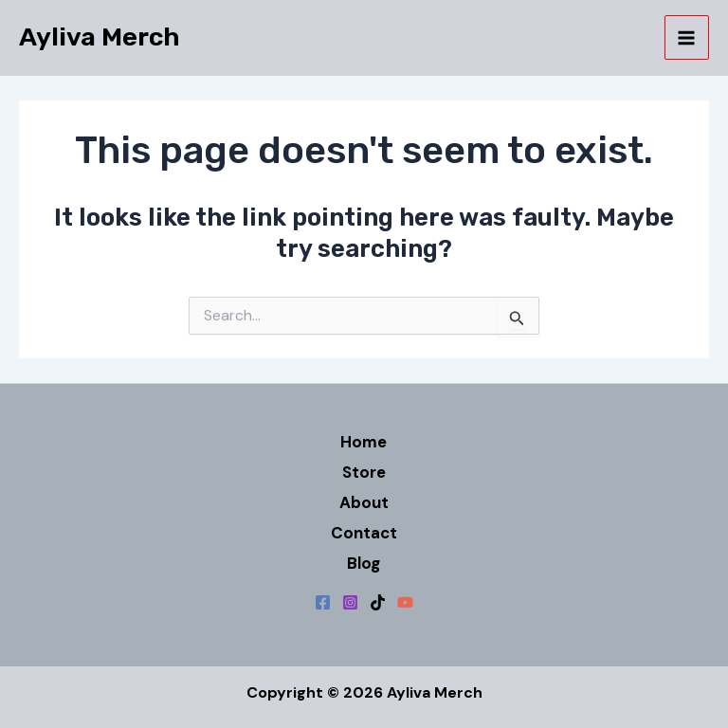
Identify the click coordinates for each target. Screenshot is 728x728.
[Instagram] (350, 602)
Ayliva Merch (100, 37)
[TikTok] (378, 602)
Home (364, 442)
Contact (364, 533)
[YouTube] (405, 602)
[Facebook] (323, 602)
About (364, 502)
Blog (364, 563)
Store (364, 472)
